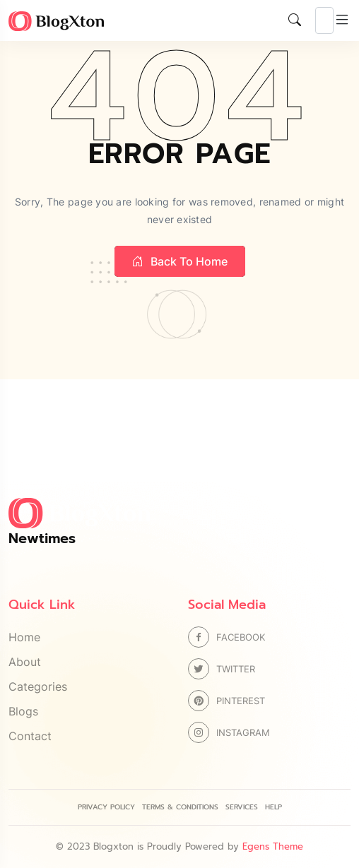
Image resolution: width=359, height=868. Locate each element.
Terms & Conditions (180, 807)
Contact (30, 736)
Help (273, 807)
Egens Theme (273, 846)
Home (24, 637)
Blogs (23, 711)
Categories (38, 686)
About (25, 662)
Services (242, 807)
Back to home (180, 261)
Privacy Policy (106, 807)
